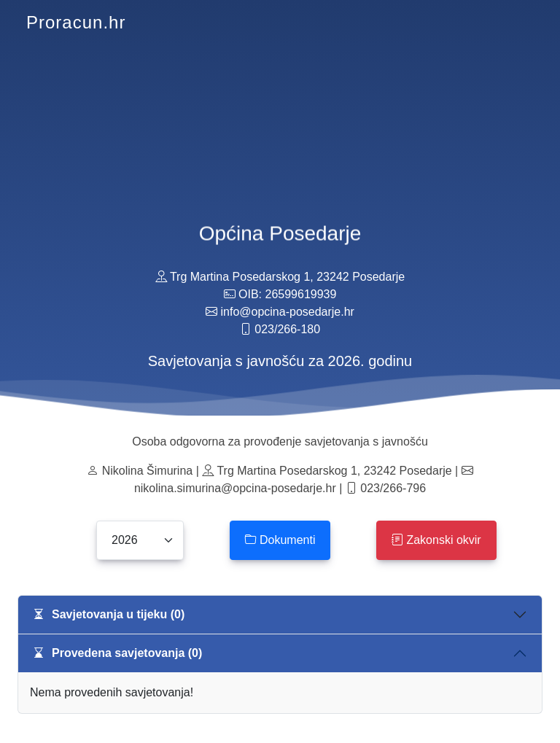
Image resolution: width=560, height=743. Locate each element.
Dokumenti (280, 540)
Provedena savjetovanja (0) (117, 653)
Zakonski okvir (436, 540)
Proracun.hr (76, 22)
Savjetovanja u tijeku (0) (109, 614)
